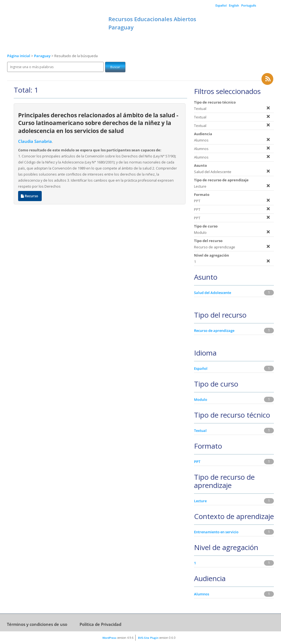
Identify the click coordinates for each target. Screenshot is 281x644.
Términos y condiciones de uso (37, 624)
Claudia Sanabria (35, 141)
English (234, 5)
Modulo (201, 399)
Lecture (200, 501)
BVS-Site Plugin (148, 638)
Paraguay (43, 56)
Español (221, 5)
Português (249, 5)
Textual (200, 431)
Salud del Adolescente (213, 293)
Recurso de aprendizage (214, 331)
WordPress (109, 638)
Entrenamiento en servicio (216, 532)
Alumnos (202, 594)
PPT (197, 462)
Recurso (30, 196)
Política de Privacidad (100, 624)
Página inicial (19, 56)
